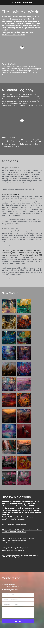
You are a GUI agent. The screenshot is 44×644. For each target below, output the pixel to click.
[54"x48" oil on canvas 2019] (9, 384)
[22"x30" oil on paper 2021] (24, 416)
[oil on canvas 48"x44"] (24, 369)
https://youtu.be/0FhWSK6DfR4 (14, 34)
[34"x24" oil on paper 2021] (9, 447)
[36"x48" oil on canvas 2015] (24, 338)
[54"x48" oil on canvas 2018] (9, 400)
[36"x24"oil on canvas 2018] (24, 431)
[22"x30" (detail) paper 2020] (24, 463)
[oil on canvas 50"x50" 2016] (9, 338)
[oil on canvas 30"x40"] (9, 369)
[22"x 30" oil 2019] (24, 384)
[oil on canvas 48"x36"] (24, 353)
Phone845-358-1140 (10, 604)
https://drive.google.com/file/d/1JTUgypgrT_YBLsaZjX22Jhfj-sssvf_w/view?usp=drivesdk (22, 530)
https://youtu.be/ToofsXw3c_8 (13, 550)
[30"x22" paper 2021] (24, 478)
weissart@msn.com (10, 600)
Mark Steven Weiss (10, 595)
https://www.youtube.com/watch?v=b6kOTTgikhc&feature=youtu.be (14, 542)
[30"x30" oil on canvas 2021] (9, 416)
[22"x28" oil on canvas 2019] (24, 400)
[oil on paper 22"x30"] (9, 306)
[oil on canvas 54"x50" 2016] (9, 353)
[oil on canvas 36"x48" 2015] (24, 322)
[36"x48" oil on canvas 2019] (9, 463)
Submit (18, 621)
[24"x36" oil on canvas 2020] (24, 447)
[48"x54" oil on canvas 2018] (9, 431)
